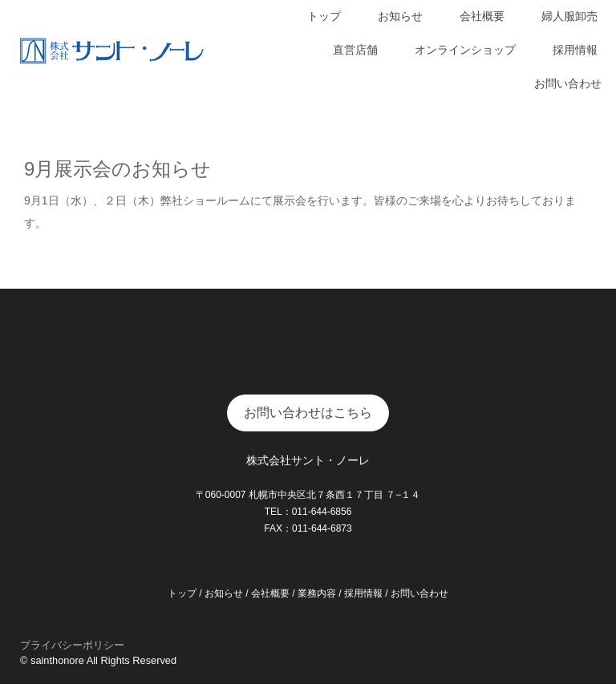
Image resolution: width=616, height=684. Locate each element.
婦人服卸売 (569, 16)
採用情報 (575, 50)
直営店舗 (355, 50)
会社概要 (482, 16)
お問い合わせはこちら (308, 413)
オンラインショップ (465, 50)
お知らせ (400, 16)
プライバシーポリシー (72, 645)
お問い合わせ (568, 83)
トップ (324, 16)
